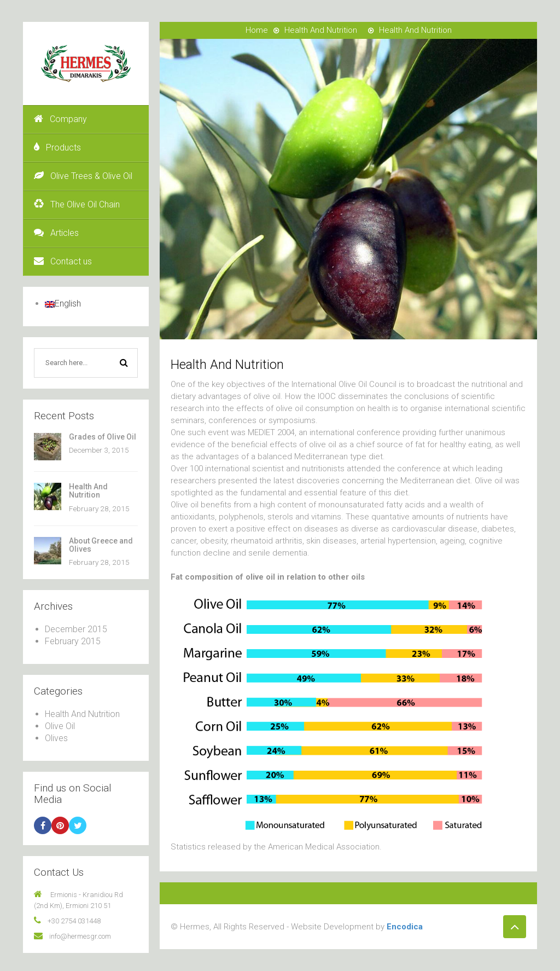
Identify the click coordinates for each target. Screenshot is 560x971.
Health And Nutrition (88, 491)
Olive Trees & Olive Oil (83, 176)
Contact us (63, 261)
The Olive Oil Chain (77, 204)
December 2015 (76, 629)
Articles (56, 233)
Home (257, 30)
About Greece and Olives (101, 545)
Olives (56, 738)
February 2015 (73, 641)
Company (60, 119)
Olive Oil (60, 726)
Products (57, 148)
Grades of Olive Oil (103, 437)
